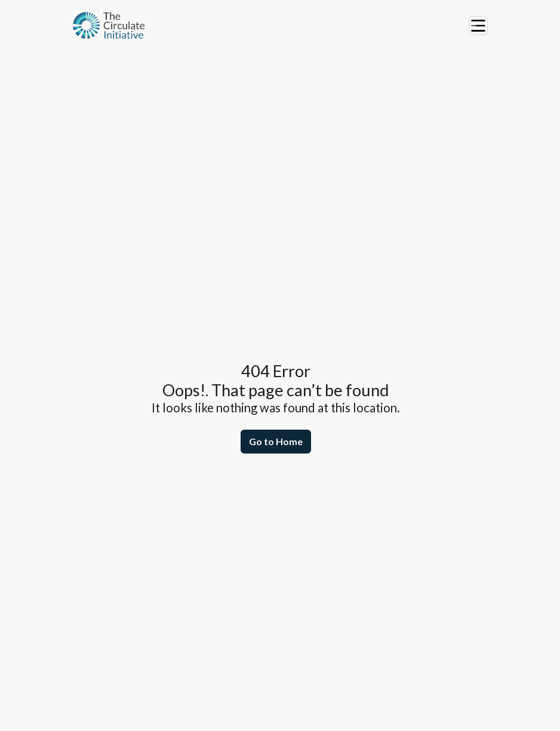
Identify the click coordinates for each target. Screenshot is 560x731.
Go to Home (276, 441)
